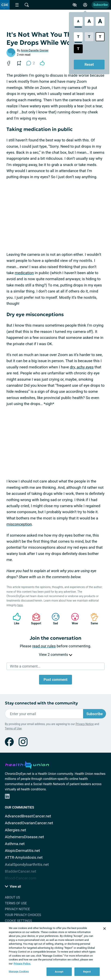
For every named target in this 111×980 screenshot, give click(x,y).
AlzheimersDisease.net (24, 837)
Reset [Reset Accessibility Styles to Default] (89, 64)
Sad (54, 619)
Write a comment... (25, 666)
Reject (87, 972)
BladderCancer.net (21, 871)
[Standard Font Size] (78, 21)
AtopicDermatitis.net (22, 851)
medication (24, 273)
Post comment (55, 680)
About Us (12, 897)
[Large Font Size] (89, 21)
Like (15, 619)
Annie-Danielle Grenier (35, 50)
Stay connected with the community (41, 703)
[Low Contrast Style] (89, 37)
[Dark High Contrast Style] (78, 49)
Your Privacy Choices (23, 915)
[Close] (105, 929)
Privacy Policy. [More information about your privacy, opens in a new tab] (22, 964)
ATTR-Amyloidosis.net (24, 857)
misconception (19, 524)
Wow (73, 619)
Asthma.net (15, 844)
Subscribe (100, 5)
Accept (59, 972)
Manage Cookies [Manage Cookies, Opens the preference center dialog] (19, 971)
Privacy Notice (85, 724)
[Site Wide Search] (27, 5)
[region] (55, 951)
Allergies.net (15, 830)
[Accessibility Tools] (75, 5)
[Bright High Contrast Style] (100, 37)
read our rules (44, 646)
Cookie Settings (18, 921)
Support (35, 619)
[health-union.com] (27, 764)
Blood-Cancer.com (21, 878)
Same (92, 619)
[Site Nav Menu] (17, 5)
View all (13, 886)
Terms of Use (13, 728)
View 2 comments (55, 655)
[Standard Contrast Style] (78, 37)
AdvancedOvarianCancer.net (29, 823)
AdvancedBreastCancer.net (28, 816)
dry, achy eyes (82, 367)
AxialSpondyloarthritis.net (27, 865)
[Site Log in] (85, 5)
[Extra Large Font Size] (100, 21)
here (20, 605)
